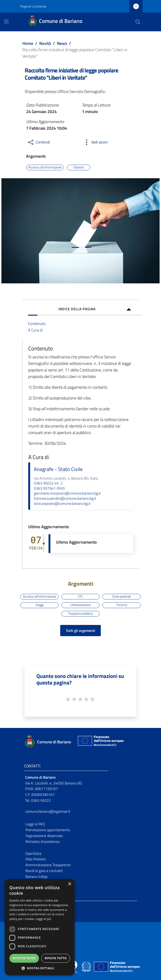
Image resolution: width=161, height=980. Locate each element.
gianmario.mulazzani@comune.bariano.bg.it (67, 493)
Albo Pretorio (35, 859)
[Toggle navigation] (6, 21)
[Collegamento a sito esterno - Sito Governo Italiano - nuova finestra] (87, 966)
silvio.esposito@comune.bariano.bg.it (62, 503)
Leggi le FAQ (35, 824)
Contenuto (37, 323)
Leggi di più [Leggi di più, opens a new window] (44, 919)
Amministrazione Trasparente (48, 865)
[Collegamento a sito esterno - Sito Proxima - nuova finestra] (80, 966)
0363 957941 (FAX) (49, 488)
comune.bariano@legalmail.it (48, 811)
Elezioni (79, 167)
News (62, 43)
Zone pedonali (122, 596)
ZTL (80, 596)
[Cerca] (138, 22)
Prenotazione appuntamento (48, 830)
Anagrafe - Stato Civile (58, 469)
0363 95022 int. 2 (48, 483)
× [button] (69, 884)
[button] (40, 968)
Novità (45, 43)
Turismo (122, 605)
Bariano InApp (36, 877)
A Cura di (35, 330)
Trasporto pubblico (80, 613)
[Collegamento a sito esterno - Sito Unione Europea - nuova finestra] (100, 742)
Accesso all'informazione (45, 167)
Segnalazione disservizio (44, 836)
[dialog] (40, 927)
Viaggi (40, 605)
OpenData (33, 853)
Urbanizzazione (81, 605)
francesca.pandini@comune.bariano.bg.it (65, 498)
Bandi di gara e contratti (44, 871)
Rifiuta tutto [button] (56, 958)
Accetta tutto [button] (24, 958)
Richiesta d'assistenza (42, 841)
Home (28, 43)
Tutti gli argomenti (80, 631)
